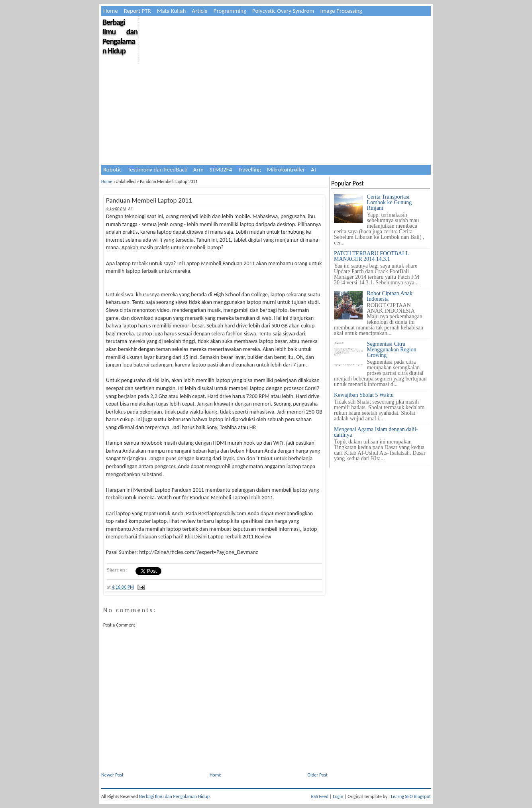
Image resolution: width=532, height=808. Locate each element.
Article (200, 11)
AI (313, 169)
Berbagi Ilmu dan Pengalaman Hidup (120, 36)
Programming (230, 11)
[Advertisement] (284, 72)
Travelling (249, 169)
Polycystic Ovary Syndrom (283, 11)
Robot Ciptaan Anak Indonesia (390, 296)
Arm (198, 169)
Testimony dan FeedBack (157, 169)
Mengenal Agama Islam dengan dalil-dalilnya (376, 432)
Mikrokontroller (286, 169)
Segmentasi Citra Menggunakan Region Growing (392, 350)
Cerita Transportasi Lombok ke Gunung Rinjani (390, 202)
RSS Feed (320, 796)
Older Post (317, 775)
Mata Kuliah (172, 11)
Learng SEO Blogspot (411, 796)
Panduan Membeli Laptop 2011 (149, 200)
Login (338, 796)
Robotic (112, 169)
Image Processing (341, 11)
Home (111, 11)
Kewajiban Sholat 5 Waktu (364, 395)
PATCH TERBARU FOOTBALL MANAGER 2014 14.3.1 (371, 256)
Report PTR (137, 11)
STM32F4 (221, 169)
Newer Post (112, 775)
